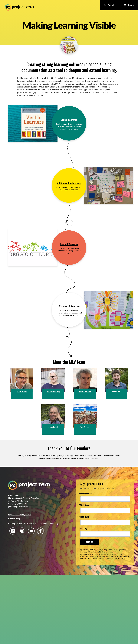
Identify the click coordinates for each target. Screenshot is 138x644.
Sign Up (90, 542)
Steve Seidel (53, 427)
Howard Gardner (85, 392)
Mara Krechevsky (53, 392)
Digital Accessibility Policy (19, 515)
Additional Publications (69, 184)
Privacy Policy (14, 518)
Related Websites (69, 244)
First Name (85, 505)
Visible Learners (69, 120)
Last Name (85, 517)
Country (84, 529)
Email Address (86, 494)
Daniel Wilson (22, 392)
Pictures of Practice (69, 307)
